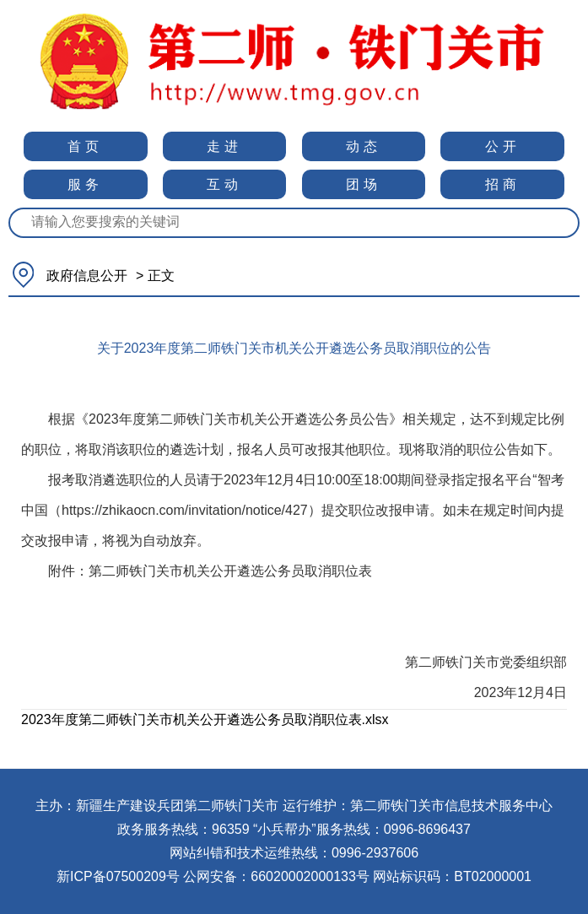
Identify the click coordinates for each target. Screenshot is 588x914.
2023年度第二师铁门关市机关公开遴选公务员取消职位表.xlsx (205, 719)
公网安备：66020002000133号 (276, 876)
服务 (85, 184)
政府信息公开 (87, 276)
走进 (224, 146)
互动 (224, 184)
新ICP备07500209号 (118, 876)
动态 (364, 146)
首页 (85, 146)
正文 (161, 276)
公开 (503, 146)
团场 (364, 184)
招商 (503, 184)
